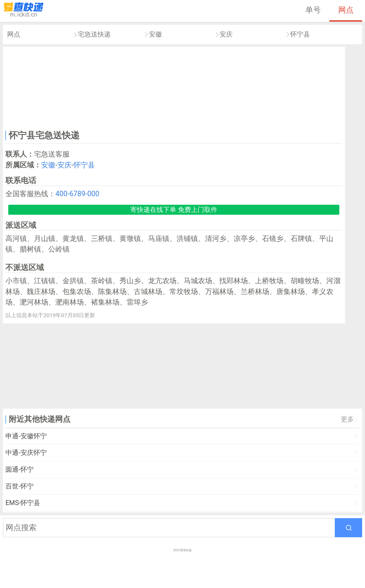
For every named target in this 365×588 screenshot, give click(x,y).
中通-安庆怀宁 (26, 453)
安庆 (226, 34)
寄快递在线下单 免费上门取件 (174, 210)
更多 (347, 419)
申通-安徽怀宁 (26, 436)
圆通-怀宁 (19, 470)
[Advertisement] (174, 87)
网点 (346, 10)
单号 (313, 10)
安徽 (155, 34)
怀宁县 (300, 34)
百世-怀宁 (19, 486)
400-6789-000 (77, 194)
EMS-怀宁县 (23, 503)
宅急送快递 (94, 34)
